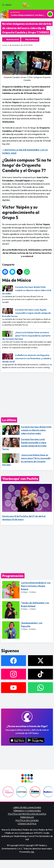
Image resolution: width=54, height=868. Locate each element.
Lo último (9, 420)
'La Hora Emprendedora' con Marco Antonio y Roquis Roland (28, 15)
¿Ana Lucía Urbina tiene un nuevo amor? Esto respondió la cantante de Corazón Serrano (26, 336)
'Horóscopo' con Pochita (20, 479)
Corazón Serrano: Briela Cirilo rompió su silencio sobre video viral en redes (27, 290)
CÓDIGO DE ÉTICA (27, 824)
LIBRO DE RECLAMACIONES (27, 807)
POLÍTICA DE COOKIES (27, 820)
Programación (13, 576)
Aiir (33, 852)
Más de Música (32, 39)
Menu (7, 5)
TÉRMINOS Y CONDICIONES (27, 811)
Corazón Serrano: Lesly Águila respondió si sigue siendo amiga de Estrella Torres (26, 313)
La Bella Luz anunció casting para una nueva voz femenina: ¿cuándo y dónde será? (27, 358)
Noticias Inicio (13, 39)
